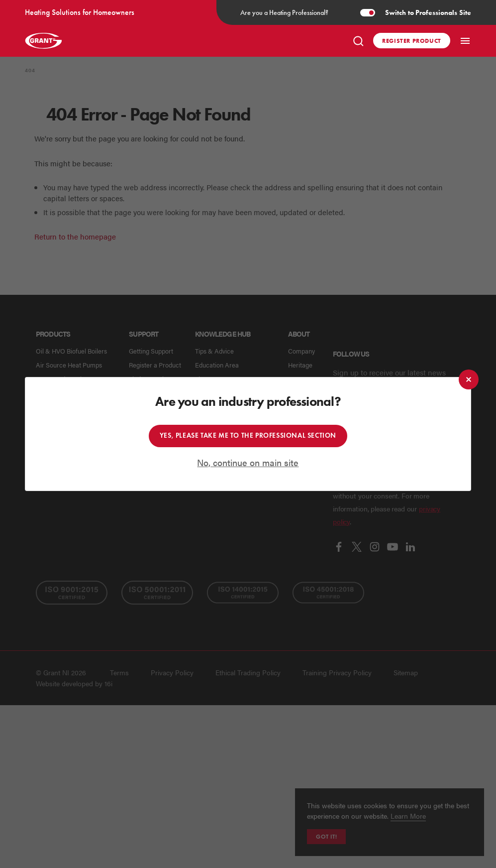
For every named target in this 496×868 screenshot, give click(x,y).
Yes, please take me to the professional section (248, 436)
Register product (412, 41)
